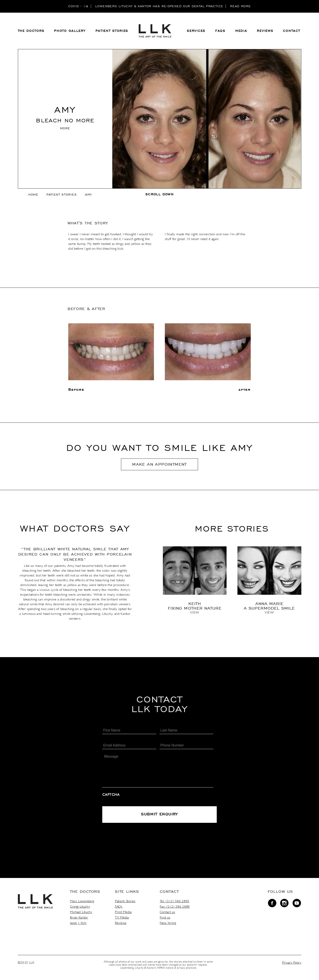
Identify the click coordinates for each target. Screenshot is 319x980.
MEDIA (241, 32)
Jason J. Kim (81, 925)
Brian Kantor (81, 919)
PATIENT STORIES (112, 32)
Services (196, 32)
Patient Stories (62, 196)
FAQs (121, 908)
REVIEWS (265, 32)
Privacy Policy (291, 964)
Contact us (170, 914)
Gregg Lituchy (83, 908)
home (33, 196)
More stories (232, 530)
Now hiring (170, 925)
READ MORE (240, 6)
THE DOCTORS (31, 32)
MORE (65, 130)
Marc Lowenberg (85, 903)
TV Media (124, 919)
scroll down (159, 196)
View (195, 615)
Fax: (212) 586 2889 (177, 908)
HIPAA (160, 970)
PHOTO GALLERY (70, 32)
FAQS (220, 32)
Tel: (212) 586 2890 (177, 903)
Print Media (125, 914)
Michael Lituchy (84, 914)
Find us (167, 919)
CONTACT (292, 32)
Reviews (123, 925)
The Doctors (87, 893)
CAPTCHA (111, 797)
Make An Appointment (159, 466)
